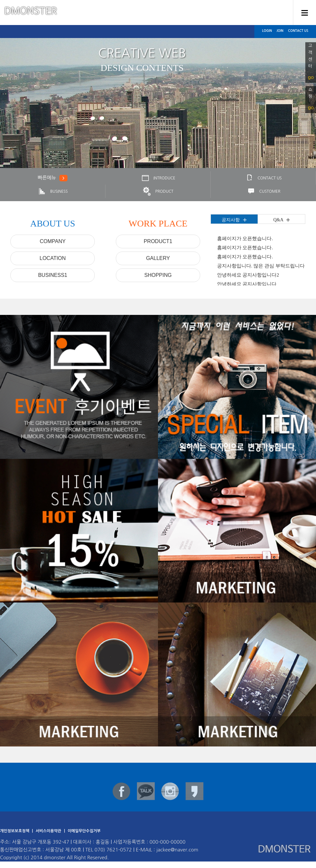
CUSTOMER (263, 191)
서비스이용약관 (49, 831)
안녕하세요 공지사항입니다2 (248, 275)
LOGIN (267, 31)
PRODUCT (158, 191)
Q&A (282, 220)
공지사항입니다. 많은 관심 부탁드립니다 (261, 266)
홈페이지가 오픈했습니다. (245, 239)
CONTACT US (298, 31)
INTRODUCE (158, 178)
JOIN (280, 31)
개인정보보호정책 (15, 831)
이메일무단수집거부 (84, 831)
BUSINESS (53, 191)
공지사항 (234, 220)
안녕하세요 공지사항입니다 (247, 284)
